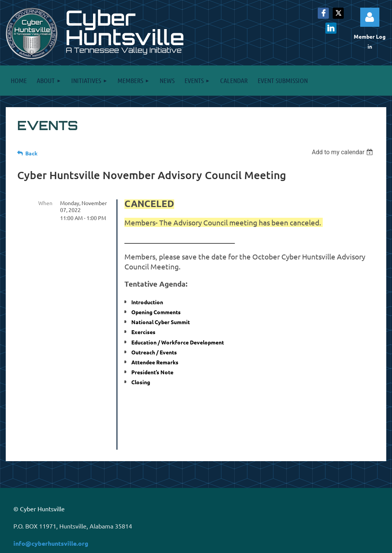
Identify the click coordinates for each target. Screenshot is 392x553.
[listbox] (343, 152)
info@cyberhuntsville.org (51, 489)
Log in (370, 17)
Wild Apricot (290, 544)
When (45, 203)
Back (31, 153)
